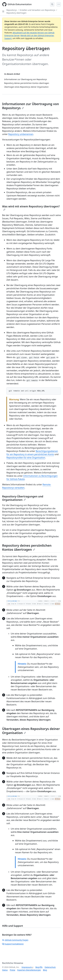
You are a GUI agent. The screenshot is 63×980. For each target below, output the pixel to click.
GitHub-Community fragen (15, 940)
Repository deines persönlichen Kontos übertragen (27, 547)
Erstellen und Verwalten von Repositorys (37, 10)
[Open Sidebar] (3, 11)
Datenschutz (50, 967)
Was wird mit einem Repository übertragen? (31, 208)
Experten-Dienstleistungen (29, 970)
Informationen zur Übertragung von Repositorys (31, 106)
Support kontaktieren (13, 944)
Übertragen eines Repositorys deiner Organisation (31, 731)
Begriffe (39, 967)
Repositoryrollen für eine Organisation (26, 458)
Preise (12, 970)
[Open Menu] (59, 4)
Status (5, 970)
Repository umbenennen (21, 134)
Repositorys (12, 10)
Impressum (27, 967)
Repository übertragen (16, 13)
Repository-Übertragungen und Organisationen (23, 498)
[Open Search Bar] (52, 4)
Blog (45, 970)
